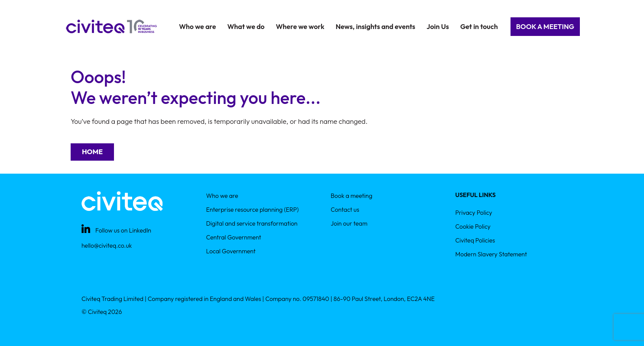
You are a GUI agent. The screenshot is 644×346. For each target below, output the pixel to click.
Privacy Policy (474, 213)
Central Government (234, 237)
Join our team (349, 223)
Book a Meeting (545, 26)
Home (92, 152)
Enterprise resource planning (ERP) (253, 210)
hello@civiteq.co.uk (107, 246)
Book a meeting (351, 196)
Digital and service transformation (252, 223)
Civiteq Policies (475, 240)
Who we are (222, 196)
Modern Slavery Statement (491, 254)
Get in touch (479, 26)
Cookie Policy (473, 226)
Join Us (438, 26)
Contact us (345, 210)
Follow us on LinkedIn (123, 230)
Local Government (231, 251)
